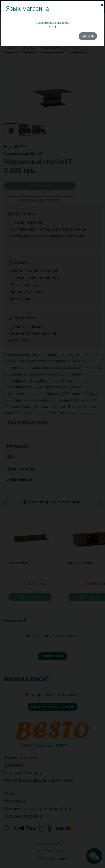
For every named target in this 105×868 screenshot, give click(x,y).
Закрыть (88, 36)
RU (57, 27)
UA (48, 27)
